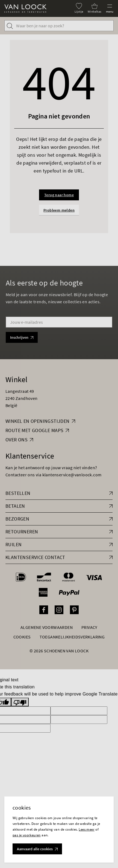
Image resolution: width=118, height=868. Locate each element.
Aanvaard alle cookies (37, 849)
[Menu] (110, 8)
